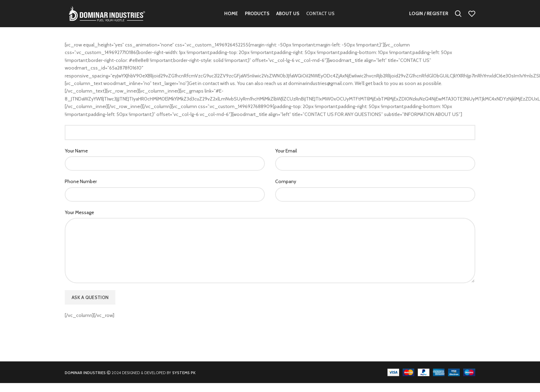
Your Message (79, 221)
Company (286, 190)
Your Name (76, 160)
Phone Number (81, 190)
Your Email (286, 160)
